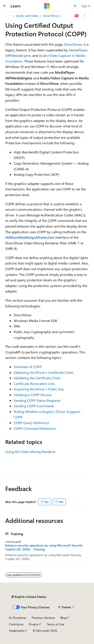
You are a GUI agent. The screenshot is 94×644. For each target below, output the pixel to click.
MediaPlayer (78, 50)
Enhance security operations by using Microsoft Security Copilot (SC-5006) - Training (44, 547)
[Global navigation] (4, 6)
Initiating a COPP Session (33, 395)
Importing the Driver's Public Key (39, 389)
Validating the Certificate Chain (37, 378)
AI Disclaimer (18, 618)
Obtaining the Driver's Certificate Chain (43, 372)
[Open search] (75, 6)
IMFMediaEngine (18, 55)
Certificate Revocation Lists (34, 384)
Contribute (16, 624)
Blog (63, 618)
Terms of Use (55, 624)
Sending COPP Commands (34, 406)
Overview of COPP (28, 367)
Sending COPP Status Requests (37, 400)
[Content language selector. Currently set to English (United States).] (29, 597)
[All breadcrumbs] (9, 16)
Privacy (33, 624)
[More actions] (85, 16)
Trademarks (16, 631)
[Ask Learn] (77, 16)
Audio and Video (27, 16)
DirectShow (51, 16)
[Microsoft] (47, 6)
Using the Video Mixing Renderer (30, 452)
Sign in (86, 6)
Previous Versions (43, 618)
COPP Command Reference (35, 428)
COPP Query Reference (31, 423)
